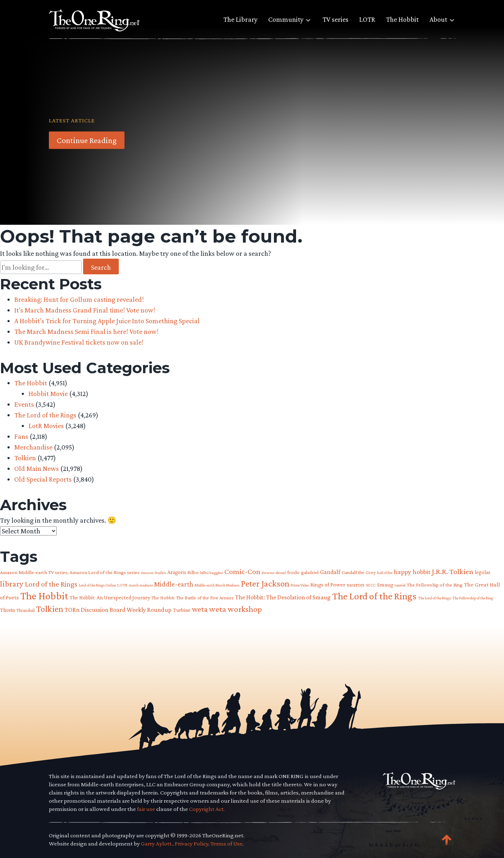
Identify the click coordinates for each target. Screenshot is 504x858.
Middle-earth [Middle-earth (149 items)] (174, 584)
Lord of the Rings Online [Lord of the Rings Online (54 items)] (97, 585)
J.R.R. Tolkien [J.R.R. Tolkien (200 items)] (453, 571)
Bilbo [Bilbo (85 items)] (193, 572)
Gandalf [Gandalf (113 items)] (330, 572)
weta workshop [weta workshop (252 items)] (235, 609)
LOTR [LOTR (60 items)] (122, 585)
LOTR (367, 19)
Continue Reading (87, 140)
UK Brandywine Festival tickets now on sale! (79, 342)
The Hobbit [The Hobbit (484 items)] (44, 596)
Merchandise (33, 447)
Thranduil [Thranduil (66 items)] (26, 610)
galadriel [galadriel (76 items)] (310, 572)
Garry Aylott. (157, 844)
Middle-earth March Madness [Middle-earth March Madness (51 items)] (217, 585)
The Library (240, 19)
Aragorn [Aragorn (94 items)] (177, 572)
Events (24, 404)
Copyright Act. (207, 809)
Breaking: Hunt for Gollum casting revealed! (79, 299)
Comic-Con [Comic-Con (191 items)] (242, 572)
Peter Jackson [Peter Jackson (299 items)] (265, 583)
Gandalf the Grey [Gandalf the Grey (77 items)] (359, 572)
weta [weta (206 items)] (200, 609)
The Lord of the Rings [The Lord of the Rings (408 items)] (374, 596)
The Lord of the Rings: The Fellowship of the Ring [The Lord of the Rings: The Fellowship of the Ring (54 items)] (455, 598)
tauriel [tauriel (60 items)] (400, 585)
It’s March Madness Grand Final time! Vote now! (85, 310)
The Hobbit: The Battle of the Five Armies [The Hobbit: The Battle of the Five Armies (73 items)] (193, 598)
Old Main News (37, 468)
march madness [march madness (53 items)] (141, 585)
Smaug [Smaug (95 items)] (385, 585)
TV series (335, 19)
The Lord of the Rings (45, 415)
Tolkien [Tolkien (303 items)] (50, 609)
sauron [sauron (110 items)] (356, 585)
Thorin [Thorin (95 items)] (7, 610)
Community (286, 19)
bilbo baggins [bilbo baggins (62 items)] (212, 573)
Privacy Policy (192, 844)
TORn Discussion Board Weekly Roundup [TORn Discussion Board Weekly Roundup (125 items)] (118, 610)
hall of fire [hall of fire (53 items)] (385, 573)
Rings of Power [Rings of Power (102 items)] (328, 585)
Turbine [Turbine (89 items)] (182, 610)
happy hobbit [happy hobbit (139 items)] (412, 572)
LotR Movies (46, 426)
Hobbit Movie (48, 394)
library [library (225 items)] (12, 584)
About (438, 19)
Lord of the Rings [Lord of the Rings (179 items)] (51, 584)
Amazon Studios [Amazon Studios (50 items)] (153, 573)
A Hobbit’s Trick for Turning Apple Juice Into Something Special (107, 321)
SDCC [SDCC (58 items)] (371, 585)
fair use (146, 809)
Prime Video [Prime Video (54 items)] (300, 585)
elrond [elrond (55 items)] (281, 573)
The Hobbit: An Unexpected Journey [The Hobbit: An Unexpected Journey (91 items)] (110, 597)
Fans (21, 436)
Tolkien (25, 458)
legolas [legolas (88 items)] (483, 572)
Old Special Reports (43, 479)
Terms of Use (226, 844)
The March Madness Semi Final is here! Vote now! (86, 331)
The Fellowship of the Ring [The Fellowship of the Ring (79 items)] (435, 585)
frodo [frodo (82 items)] (293, 572)
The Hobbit (402, 19)
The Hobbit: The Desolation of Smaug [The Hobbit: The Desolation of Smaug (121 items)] (283, 597)
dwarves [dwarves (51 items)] (268, 573)
